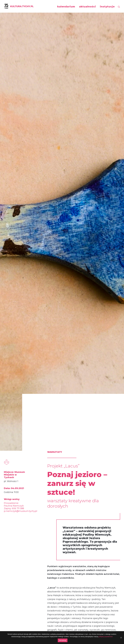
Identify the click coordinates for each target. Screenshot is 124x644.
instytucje (107, 7)
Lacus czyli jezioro (21, 554)
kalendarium (66, 7)
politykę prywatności (106, 637)
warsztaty (15, 503)
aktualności (87, 7)
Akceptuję (63, 640)
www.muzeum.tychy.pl (80, 318)
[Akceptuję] (121, 638)
